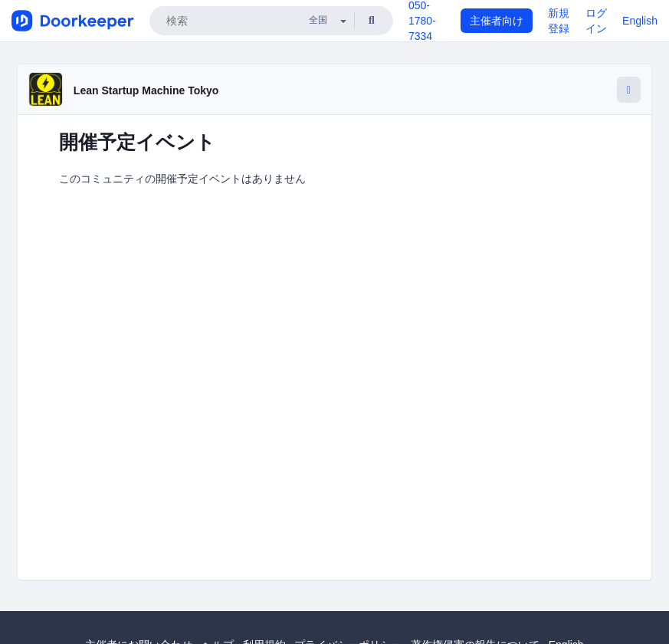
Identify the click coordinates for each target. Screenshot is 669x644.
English (640, 21)
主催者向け (497, 21)
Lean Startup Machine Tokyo (146, 90)
